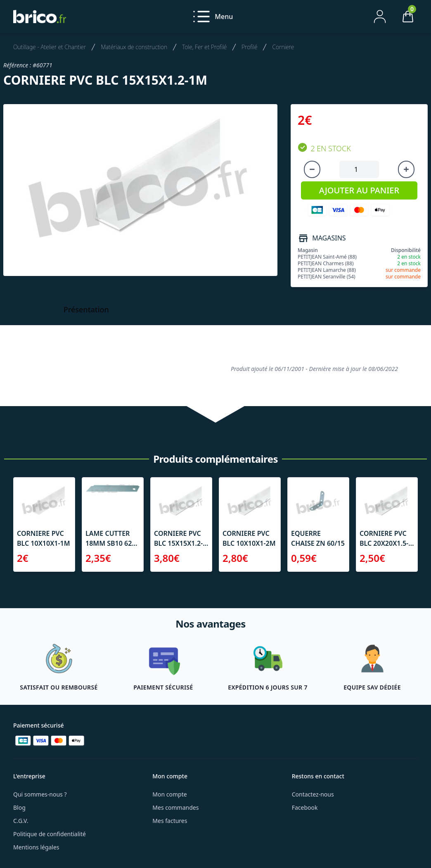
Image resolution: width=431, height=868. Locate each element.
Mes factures (170, 821)
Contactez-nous (313, 794)
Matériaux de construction (134, 47)
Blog (19, 807)
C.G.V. (21, 821)
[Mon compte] (380, 17)
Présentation (86, 309)
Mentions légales (36, 847)
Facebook (305, 807)
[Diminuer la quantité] (312, 169)
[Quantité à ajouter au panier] (359, 169)
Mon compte (169, 794)
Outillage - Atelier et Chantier (50, 47)
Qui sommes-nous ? (40, 794)
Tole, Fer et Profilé (204, 47)
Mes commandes (175, 807)
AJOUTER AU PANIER (359, 190)
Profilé (249, 47)
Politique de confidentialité (50, 834)
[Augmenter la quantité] (406, 169)
